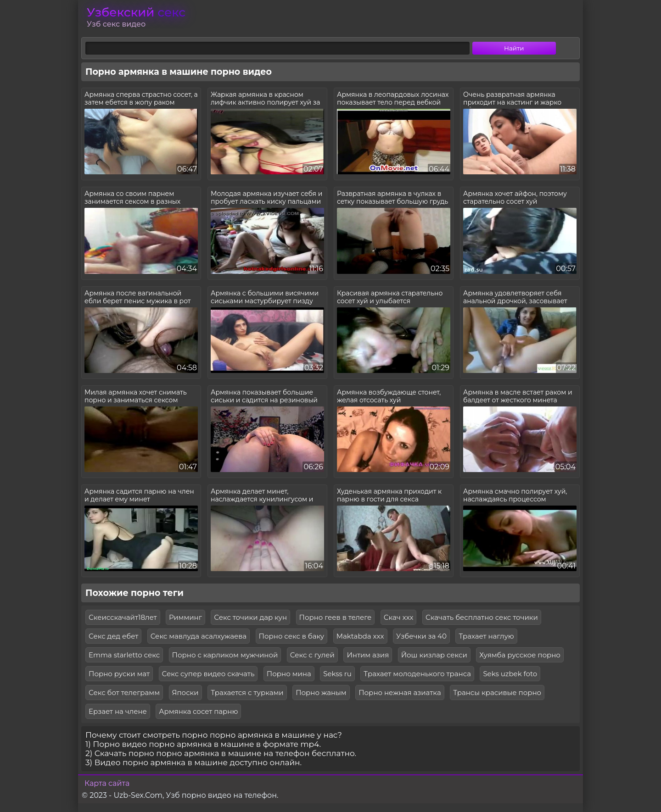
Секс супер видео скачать (208, 674)
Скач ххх (399, 617)
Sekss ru (337, 674)
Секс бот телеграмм (124, 692)
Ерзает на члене (118, 711)
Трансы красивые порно (497, 692)
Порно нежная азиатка (400, 692)
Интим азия (368, 655)
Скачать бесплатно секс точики (482, 617)
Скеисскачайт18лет (123, 617)
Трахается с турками (247, 692)
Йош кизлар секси (434, 655)
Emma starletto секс (124, 655)
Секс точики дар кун (250, 617)
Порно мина (289, 674)
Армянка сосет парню (198, 711)
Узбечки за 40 (421, 636)
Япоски (185, 692)
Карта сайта (107, 783)
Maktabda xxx (360, 636)
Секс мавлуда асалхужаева (199, 636)
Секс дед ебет (113, 636)
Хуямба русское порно (520, 655)
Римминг (185, 617)
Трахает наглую (486, 636)
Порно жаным (321, 692)
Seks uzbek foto (510, 674)
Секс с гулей (312, 655)
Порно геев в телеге (336, 617)
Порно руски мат (119, 674)
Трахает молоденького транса (417, 674)
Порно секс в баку (292, 636)
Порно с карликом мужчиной (225, 655)
